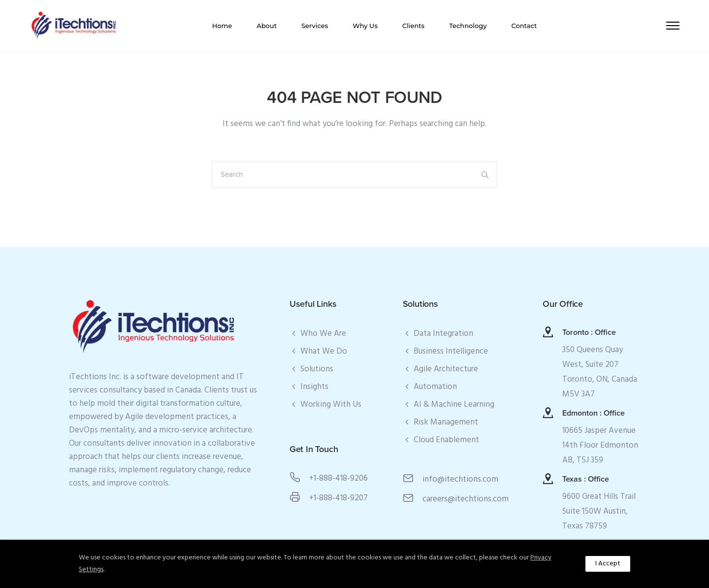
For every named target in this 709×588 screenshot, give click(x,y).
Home (222, 26)
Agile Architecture (446, 369)
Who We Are (323, 334)
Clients (413, 26)
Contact (524, 26)
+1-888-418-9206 (338, 478)
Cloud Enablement (446, 440)
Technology (468, 26)
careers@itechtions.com (466, 499)
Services (315, 26)
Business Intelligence (451, 351)
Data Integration (443, 334)
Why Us (365, 26)
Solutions (317, 369)
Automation (435, 387)
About (267, 26)
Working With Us (331, 405)
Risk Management (446, 422)
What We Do (324, 351)
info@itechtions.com (460, 479)
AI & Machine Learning (454, 405)
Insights (314, 387)
